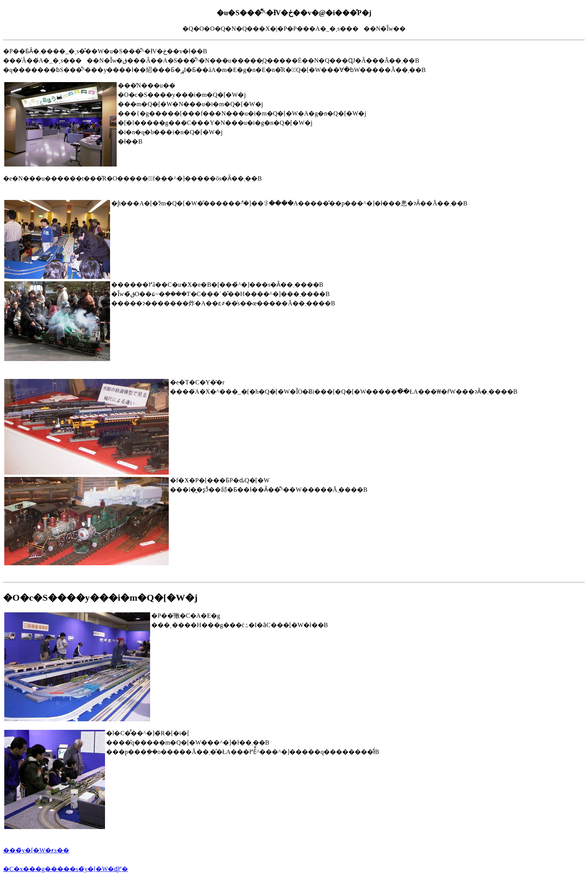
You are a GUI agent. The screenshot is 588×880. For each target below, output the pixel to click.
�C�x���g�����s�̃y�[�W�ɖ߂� (66, 869)
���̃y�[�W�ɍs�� (36, 850)
